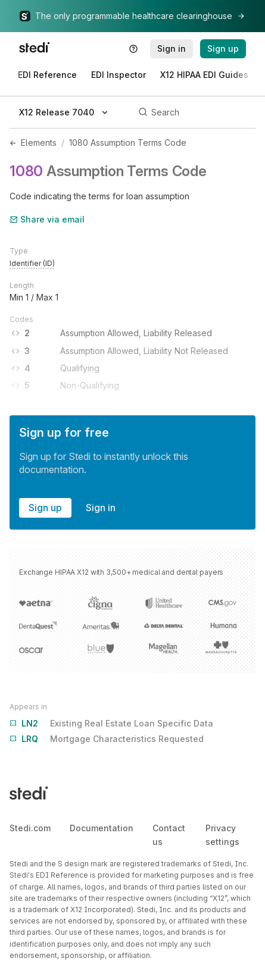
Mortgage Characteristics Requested (107, 739)
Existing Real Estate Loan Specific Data (111, 724)
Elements (39, 143)
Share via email (47, 219)
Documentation (102, 828)
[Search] (195, 112)
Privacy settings (222, 835)
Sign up (45, 508)
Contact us (169, 835)
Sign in (101, 508)
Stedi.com (30, 828)
